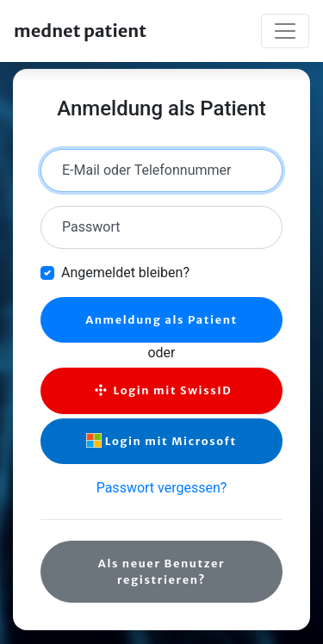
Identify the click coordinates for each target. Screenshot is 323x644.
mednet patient (80, 31)
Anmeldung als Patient (161, 319)
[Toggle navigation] (285, 31)
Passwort (91, 227)
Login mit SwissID (162, 390)
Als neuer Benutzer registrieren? (161, 571)
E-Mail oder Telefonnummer (146, 170)
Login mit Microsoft (161, 441)
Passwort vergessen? (162, 488)
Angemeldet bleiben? (125, 272)
